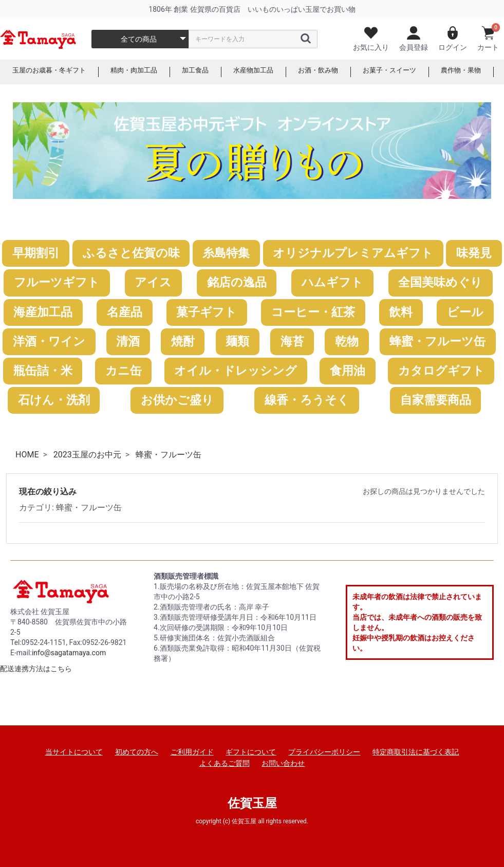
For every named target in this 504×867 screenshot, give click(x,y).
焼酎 (183, 342)
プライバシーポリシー (324, 752)
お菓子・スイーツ (409, 72)
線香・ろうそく (307, 400)
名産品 (125, 312)
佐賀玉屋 (252, 803)
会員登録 (414, 39)
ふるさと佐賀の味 (131, 253)
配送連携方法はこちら (36, 669)
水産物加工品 (266, 72)
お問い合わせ (283, 763)
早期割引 (36, 253)
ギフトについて (251, 752)
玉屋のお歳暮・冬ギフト (52, 72)
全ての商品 (139, 39)
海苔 (292, 342)
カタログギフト (441, 371)
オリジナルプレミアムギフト (353, 253)
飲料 (401, 312)
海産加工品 (43, 312)
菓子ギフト (207, 312)
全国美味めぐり (440, 282)
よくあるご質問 (225, 763)
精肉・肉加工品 (141, 72)
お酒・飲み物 (334, 72)
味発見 (474, 253)
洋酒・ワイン (49, 342)
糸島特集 (226, 253)
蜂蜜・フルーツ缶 (437, 342)
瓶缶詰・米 (43, 371)
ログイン (453, 39)
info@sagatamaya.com (69, 653)
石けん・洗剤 (54, 400)
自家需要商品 (436, 400)
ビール (465, 312)
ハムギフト (332, 282)
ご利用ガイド (192, 752)
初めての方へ (137, 752)
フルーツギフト (57, 282)
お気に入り (371, 39)
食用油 (348, 371)
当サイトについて (74, 752)
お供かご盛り (177, 400)
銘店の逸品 (237, 282)
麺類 (237, 342)
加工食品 (206, 72)
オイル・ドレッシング (236, 371)
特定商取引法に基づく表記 (416, 752)
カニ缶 (124, 371)
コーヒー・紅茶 (313, 312)
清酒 (128, 342)
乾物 (347, 342)
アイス (153, 282)
